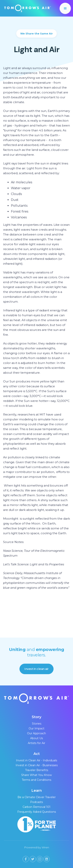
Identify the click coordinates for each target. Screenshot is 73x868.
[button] (65, 8)
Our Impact (36, 728)
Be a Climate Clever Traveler (37, 797)
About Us (36, 738)
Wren (45, 847)
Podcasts (36, 802)
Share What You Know (36, 775)
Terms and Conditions (36, 780)
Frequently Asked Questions (37, 812)
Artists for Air (36, 743)
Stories (37, 724)
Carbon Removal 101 (36, 807)
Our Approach (36, 733)
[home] (27, 8)
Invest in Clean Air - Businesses (37, 765)
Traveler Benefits (37, 770)
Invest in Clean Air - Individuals (36, 760)
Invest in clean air (36, 669)
